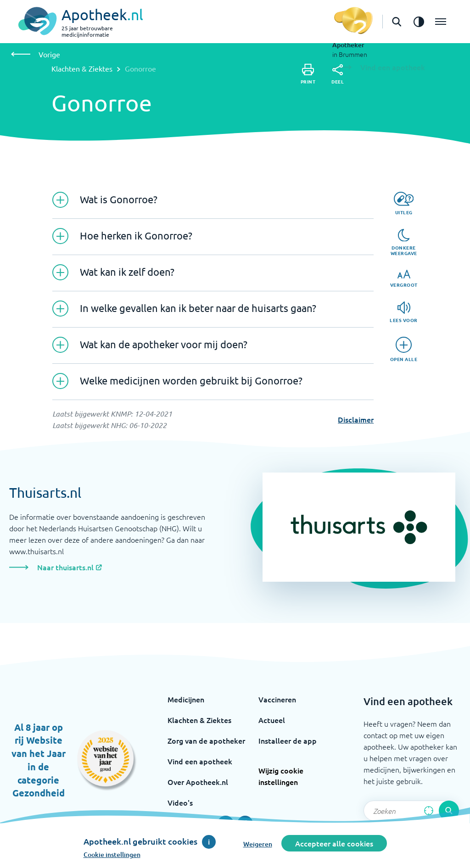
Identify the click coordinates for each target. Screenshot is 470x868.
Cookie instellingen (112, 854)
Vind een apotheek (200, 761)
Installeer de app (288, 740)
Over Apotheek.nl (198, 782)
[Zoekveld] (411, 811)
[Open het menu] (441, 22)
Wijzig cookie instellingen (281, 776)
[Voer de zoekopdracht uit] (449, 811)
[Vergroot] (404, 279)
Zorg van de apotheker (206, 740)
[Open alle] (404, 349)
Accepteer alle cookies (334, 843)
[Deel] (338, 74)
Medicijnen (186, 699)
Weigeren (258, 844)
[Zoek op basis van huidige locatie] (429, 811)
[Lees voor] (404, 312)
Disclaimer (356, 419)
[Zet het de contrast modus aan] (419, 22)
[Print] (308, 74)
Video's (180, 802)
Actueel (272, 720)
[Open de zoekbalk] (397, 22)
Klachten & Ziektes (82, 68)
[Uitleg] (404, 203)
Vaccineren (277, 699)
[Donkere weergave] (404, 243)
